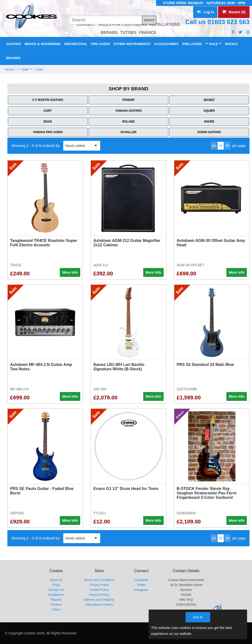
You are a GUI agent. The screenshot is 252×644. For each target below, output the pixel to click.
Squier (209, 111)
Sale (40, 69)
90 (227, 146)
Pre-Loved (192, 44)
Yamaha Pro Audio (48, 132)
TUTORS (128, 33)
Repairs (56, 600)
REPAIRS (109, 33)
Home (9, 69)
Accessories (166, 44)
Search (149, 20)
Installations (56, 595)
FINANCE (148, 33)
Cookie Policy (99, 590)
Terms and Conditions (99, 580)
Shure (209, 122)
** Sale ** (213, 44)
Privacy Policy (99, 585)
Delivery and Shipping (99, 600)
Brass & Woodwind (42, 44)
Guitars (14, 44)
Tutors (56, 609)
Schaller (128, 132)
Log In (206, 12)
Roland (128, 122)
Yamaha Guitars (128, 111)
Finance (56, 605)
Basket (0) (234, 12)
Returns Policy (99, 595)
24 (214, 146)
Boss (48, 122)
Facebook (141, 580)
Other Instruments (132, 44)
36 (221, 146)
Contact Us (56, 590)
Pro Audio (101, 44)
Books (231, 44)
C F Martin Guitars (48, 100)
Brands (13, 58)
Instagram (141, 590)
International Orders (99, 605)
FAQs (56, 585)
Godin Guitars (209, 132)
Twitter (141, 585)
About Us (56, 580)
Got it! (198, 617)
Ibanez (209, 100)
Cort (48, 111)
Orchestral (76, 44)
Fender (128, 100)
